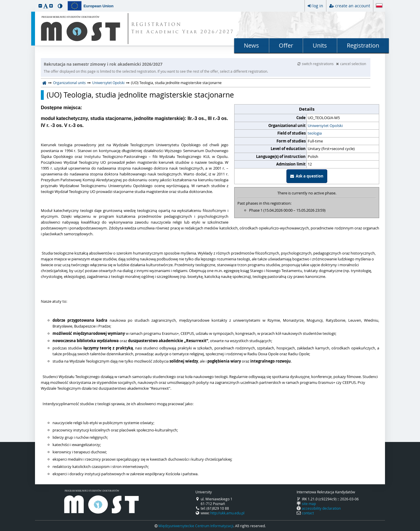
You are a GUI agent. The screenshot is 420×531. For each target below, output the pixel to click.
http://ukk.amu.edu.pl (227, 513)
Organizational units (69, 83)
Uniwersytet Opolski (108, 83)
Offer (286, 45)
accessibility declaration (321, 508)
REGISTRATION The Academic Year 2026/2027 (183, 29)
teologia (315, 133)
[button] (40, 6)
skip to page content (1, 1)
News (251, 45)
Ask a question (307, 176)
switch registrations (316, 64)
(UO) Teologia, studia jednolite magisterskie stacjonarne (140, 95)
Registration (363, 45)
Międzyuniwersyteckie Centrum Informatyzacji (196, 526)
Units (320, 45)
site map (309, 504)
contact (308, 513)
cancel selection (351, 64)
